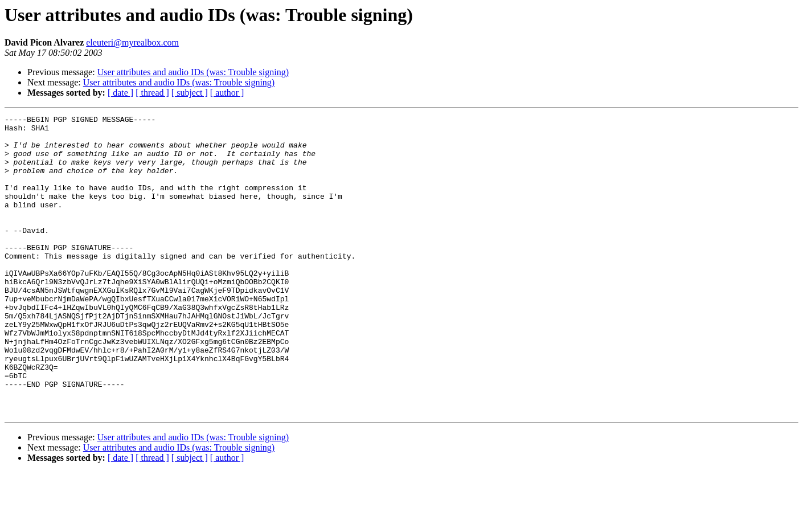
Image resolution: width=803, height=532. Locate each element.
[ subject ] (190, 93)
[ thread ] (152, 93)
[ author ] (227, 93)
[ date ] (120, 93)
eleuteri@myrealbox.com (132, 42)
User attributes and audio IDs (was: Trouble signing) (193, 72)
